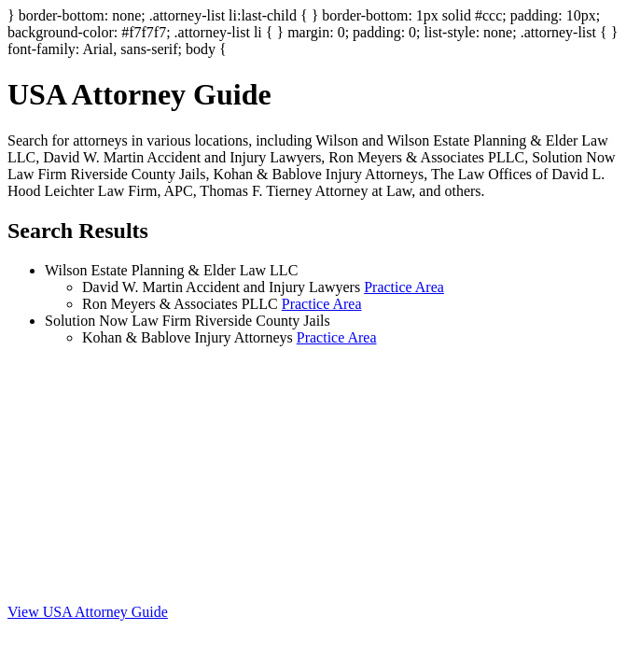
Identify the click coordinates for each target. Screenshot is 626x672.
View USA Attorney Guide (88, 612)
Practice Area (404, 287)
